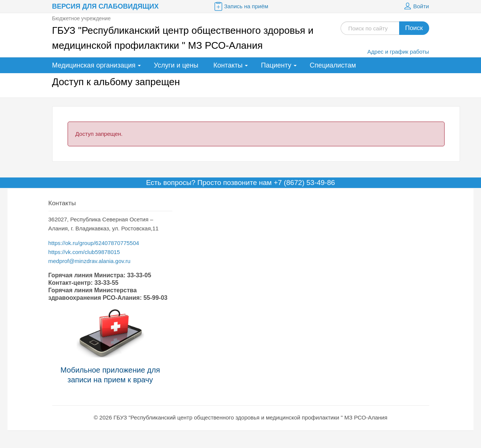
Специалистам (333, 65)
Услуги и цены (176, 65)
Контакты (228, 65)
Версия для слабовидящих (106, 6)
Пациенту (276, 65)
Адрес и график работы (398, 52)
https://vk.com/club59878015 (84, 252)
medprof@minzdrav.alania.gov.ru (90, 261)
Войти (416, 6)
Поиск (414, 28)
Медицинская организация (94, 65)
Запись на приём (241, 6)
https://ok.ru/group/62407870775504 (94, 243)
